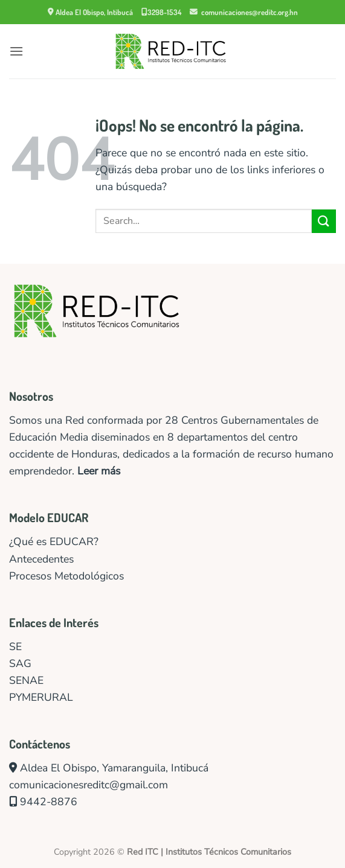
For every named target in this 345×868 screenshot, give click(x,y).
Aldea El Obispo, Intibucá (90, 12)
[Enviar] (324, 221)
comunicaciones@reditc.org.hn (244, 12)
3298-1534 (161, 12)
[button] (16, 51)
